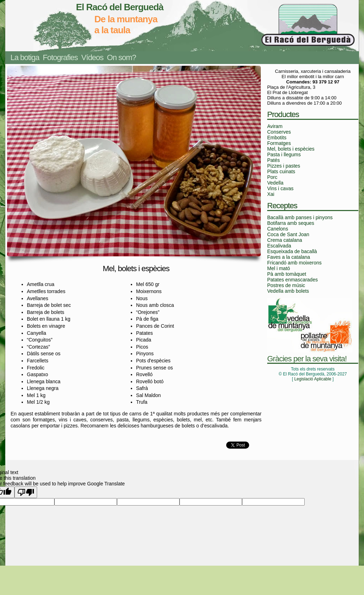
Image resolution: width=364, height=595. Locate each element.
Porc (272, 177)
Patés (274, 160)
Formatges (279, 143)
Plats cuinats (281, 171)
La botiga (25, 57)
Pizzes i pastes (284, 166)
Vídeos (92, 57)
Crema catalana (285, 240)
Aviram (275, 126)
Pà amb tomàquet (287, 274)
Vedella (275, 183)
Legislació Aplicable (313, 379)
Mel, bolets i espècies (291, 149)
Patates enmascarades (292, 280)
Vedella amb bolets (288, 291)
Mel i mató (279, 268)
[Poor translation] (26, 492)
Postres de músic (286, 285)
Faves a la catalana (289, 257)
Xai (271, 194)
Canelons (278, 229)
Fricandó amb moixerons (294, 263)
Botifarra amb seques (291, 223)
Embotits (277, 138)
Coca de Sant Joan (288, 234)
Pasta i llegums (284, 154)
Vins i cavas (280, 188)
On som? (122, 57)
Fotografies (60, 57)
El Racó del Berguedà (120, 7)
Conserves (279, 132)
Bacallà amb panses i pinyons (300, 217)
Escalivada (279, 246)
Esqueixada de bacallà (292, 251)
